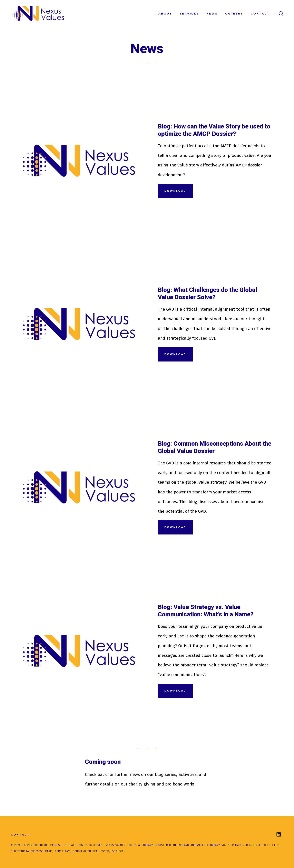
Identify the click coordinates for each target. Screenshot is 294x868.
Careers (234, 14)
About (165, 14)
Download (175, 191)
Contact (260, 14)
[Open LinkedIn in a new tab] (279, 834)
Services (189, 14)
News (212, 14)
